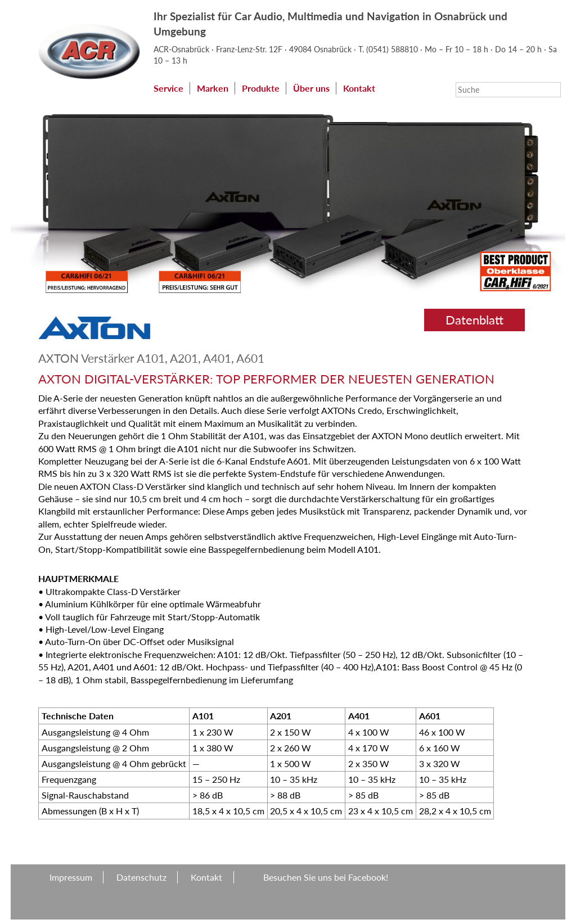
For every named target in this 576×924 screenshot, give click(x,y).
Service (168, 88)
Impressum (71, 877)
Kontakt (359, 88)
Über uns (311, 88)
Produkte (261, 88)
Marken (213, 88)
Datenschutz (141, 877)
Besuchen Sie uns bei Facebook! (326, 877)
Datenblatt (474, 320)
